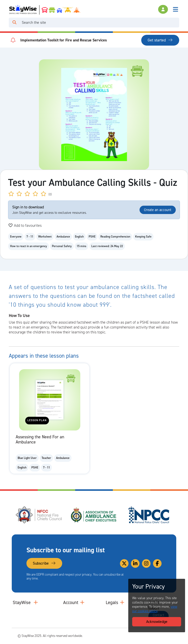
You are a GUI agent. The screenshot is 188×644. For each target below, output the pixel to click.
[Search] (100, 23)
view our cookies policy (155, 609)
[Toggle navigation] (176, 9)
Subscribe (44, 563)
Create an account (158, 210)
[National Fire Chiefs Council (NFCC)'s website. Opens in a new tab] (39, 515)
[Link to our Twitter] (124, 563)
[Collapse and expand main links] (36, 603)
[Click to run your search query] (14, 23)
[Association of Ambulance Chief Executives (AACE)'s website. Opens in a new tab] (94, 515)
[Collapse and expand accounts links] (82, 603)
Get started (160, 40)
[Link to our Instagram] (146, 563)
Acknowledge (157, 622)
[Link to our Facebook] (157, 563)
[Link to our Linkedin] (135, 563)
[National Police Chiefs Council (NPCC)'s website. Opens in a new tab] (149, 515)
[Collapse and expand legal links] (122, 603)
